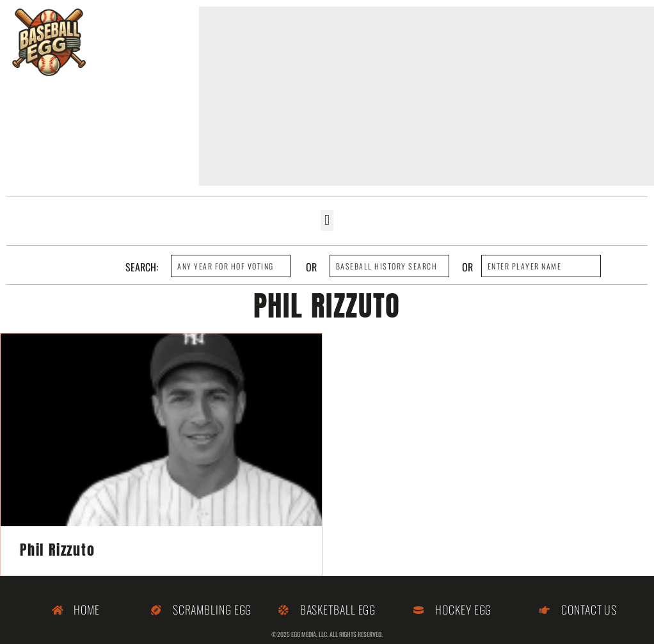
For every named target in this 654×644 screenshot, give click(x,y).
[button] (327, 221)
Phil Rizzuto (58, 550)
